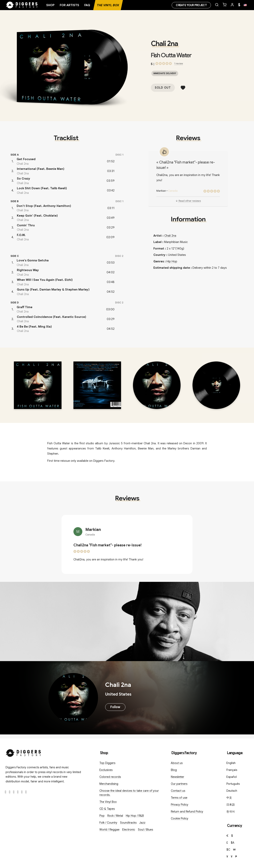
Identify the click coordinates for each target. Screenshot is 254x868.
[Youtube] (18, 792)
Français (232, 770)
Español (232, 777)
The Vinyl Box (108, 5)
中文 (229, 798)
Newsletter (178, 777)
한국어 (231, 812)
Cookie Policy (180, 818)
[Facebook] (6, 792)
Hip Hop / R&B (135, 816)
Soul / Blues (145, 830)
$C (228, 850)
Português (233, 784)
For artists (69, 5)
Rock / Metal (115, 816)
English (231, 763)
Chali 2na (164, 44)
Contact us (178, 791)
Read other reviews (188, 201)
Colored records (110, 777)
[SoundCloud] (22, 792)
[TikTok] (26, 792)
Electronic (129, 830)
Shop (50, 5)
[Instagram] (14, 792)
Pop (102, 816)
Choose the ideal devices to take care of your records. (129, 793)
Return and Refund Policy (187, 812)
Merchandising (109, 784)
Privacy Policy (180, 805)
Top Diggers (107, 763)
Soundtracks (128, 823)
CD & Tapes (107, 809)
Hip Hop (172, 261)
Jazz (142, 823)
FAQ (87, 5)
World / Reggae (109, 830)
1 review (179, 64)
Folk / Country (108, 823)
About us (177, 763)
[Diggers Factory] (23, 752)
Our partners (179, 784)
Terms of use (179, 798)
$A (233, 843)
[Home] (22, 5)
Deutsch (232, 791)
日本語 (231, 805)
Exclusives (106, 770)
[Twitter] (10, 792)
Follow (115, 707)
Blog (174, 770)
